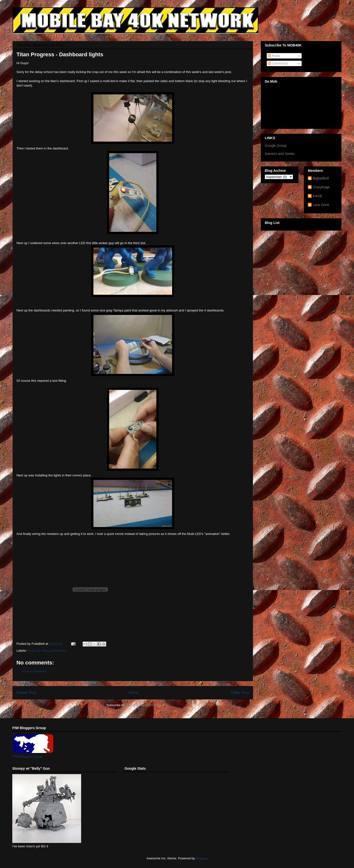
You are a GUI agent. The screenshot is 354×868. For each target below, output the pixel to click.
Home (134, 693)
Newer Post (26, 693)
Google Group (276, 146)
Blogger (201, 858)
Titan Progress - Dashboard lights (60, 54)
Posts (274, 56)
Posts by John (38, 651)
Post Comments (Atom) (142, 705)
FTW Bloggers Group (27, 757)
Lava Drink (321, 205)
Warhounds (58, 651)
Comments (278, 63)
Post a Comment (35, 671)
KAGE (317, 196)
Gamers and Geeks (280, 154)
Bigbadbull (321, 178)
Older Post (240, 693)
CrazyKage (321, 187)
